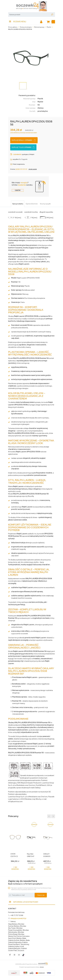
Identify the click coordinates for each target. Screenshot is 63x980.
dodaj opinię (33, 169)
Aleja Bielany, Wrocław (16, 924)
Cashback (17, 154)
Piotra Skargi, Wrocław (16, 934)
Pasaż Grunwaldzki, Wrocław (18, 930)
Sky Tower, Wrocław (15, 928)
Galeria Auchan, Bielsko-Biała (19, 940)
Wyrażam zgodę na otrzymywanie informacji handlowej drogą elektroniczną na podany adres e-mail (31, 889)
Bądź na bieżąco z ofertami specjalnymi (25, 882)
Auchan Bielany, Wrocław (17, 926)
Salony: (13, 921)
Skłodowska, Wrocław (16, 932)
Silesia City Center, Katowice (19, 936)
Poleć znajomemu (17, 164)
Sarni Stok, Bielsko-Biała (17, 938)
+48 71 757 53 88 (17, 915)
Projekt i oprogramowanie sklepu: (32, 967)
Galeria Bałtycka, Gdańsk (17, 948)
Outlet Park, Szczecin (16, 950)
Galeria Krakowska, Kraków (18, 942)
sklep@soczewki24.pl (18, 918)
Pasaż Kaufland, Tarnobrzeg (19, 944)
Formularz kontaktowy (16, 912)
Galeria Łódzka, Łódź (16, 946)
